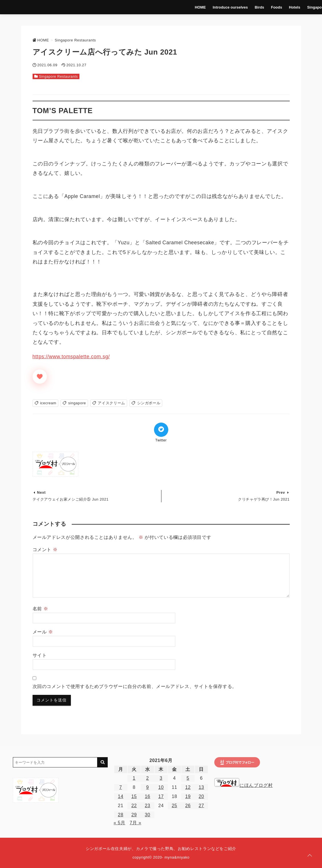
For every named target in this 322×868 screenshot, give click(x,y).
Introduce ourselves (211, 7)
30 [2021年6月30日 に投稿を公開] (148, 815)
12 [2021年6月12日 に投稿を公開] (188, 787)
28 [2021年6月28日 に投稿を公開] (121, 815)
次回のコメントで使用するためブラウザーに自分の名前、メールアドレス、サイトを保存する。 (135, 686)
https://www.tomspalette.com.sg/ (71, 357)
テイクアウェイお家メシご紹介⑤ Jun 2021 (71, 499)
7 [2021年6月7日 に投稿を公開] (121, 787)
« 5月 (120, 823)
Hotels (274, 7)
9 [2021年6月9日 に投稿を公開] (148, 787)
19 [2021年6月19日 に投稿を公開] (188, 796)
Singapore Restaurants (58, 77)
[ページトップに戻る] (310, 856)
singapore (77, 403)
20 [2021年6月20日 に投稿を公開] (201, 796)
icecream (48, 403)
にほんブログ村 (243, 785)
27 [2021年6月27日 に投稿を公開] (201, 806)
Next (41, 492)
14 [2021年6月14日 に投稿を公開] (121, 796)
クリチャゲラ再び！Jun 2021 (264, 499)
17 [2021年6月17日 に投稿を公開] (161, 796)
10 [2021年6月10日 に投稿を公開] (161, 787)
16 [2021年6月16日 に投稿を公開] (148, 796)
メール (43, 632)
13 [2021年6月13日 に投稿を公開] (201, 787)
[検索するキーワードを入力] (55, 762)
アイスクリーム (111, 403)
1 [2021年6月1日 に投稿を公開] (134, 778)
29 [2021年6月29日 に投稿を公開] (134, 815)
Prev (281, 492)
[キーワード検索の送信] (103, 762)
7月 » (136, 823)
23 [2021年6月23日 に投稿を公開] (148, 806)
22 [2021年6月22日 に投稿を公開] (134, 806)
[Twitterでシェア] (161, 430)
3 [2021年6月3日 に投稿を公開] (161, 778)
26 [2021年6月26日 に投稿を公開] (188, 806)
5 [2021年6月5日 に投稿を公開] (188, 778)
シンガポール (149, 403)
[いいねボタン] (40, 377)
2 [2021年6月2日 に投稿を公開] (148, 778)
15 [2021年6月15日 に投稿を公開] (134, 796)
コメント (45, 550)
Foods (256, 7)
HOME (181, 7)
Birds (239, 7)
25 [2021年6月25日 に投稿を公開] (174, 806)
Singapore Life (300, 7)
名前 (40, 609)
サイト (40, 655)
